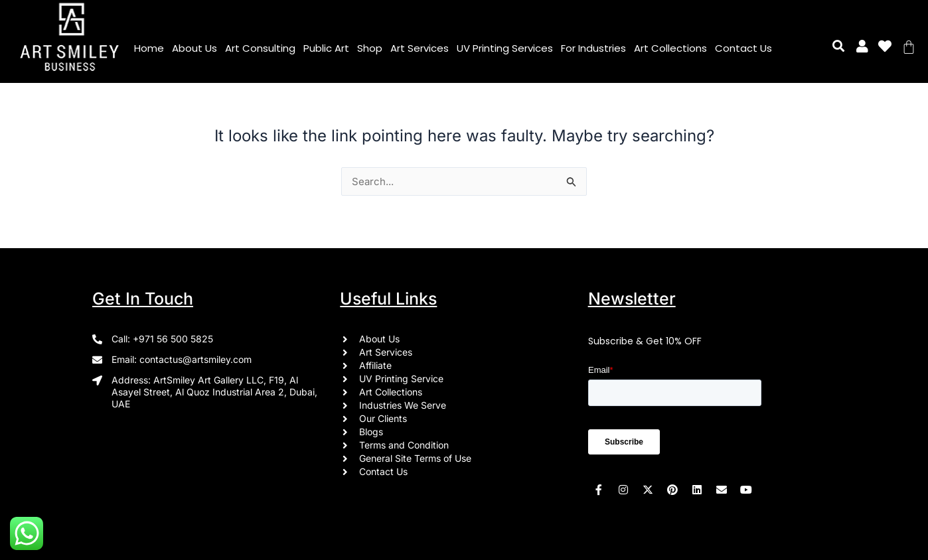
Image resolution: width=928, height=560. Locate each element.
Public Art (326, 48)
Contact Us (743, 48)
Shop (370, 48)
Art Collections (670, 48)
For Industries (593, 48)
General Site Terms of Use (415, 458)
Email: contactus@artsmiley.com (182, 359)
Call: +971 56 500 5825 (162, 339)
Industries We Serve (403, 405)
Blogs (371, 432)
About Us (194, 48)
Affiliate (375, 365)
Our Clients (383, 418)
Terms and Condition (404, 445)
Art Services (420, 48)
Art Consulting (260, 48)
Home (149, 48)
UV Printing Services (505, 48)
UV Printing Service (401, 379)
